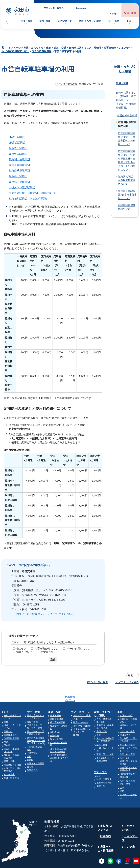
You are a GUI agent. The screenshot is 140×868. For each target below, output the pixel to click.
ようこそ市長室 (127, 719)
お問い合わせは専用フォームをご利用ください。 (45, 614)
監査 (122, 778)
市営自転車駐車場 (42, 51)
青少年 (30, 754)
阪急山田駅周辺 (18, 176)
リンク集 (130, 834)
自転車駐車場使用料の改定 (127, 207)
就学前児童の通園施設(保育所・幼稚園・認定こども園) (36, 728)
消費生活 (101, 773)
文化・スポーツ (80, 699)
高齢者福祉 (56, 719)
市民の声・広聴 (127, 742)
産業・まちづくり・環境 (37, 48)
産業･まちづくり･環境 (90, 21)
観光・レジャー (81, 710)
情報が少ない (24, 652)
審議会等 (124, 764)
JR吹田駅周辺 (17, 137)
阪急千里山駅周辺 (19, 165)
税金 (6, 709)
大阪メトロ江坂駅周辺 (22, 187)
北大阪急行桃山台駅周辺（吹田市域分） (33, 193)
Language (81, 8)
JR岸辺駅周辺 (17, 143)
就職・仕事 (9, 748)
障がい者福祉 (57, 726)
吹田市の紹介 (126, 703)
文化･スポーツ (65, 21)
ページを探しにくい (79, 649)
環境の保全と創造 (105, 742)
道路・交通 (60, 48)
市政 (129, 21)
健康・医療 (56, 703)
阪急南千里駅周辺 (19, 171)
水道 (6, 729)
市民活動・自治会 (12, 752)
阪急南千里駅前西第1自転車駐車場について (127, 195)
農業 (99, 722)
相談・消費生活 (11, 765)
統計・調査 (125, 771)
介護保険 (54, 723)
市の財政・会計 (127, 732)
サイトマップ (130, 825)
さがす (113, 14)
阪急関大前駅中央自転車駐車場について (127, 180)
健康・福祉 (45, 21)
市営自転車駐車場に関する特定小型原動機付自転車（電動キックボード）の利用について (127, 161)
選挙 (122, 775)
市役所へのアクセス (105, 815)
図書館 (30, 747)
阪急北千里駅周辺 (19, 182)
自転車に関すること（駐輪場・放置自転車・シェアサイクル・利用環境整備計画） (126, 100)
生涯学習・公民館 (36, 751)
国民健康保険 (10, 722)
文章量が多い (48, 652)
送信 (53, 659)
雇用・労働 (102, 719)
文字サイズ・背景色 (54, 8)
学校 (29, 744)
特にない (21, 649)
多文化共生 (9, 762)
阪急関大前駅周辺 (19, 159)
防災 (99, 763)
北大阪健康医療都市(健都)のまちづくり (59, 745)
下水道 (7, 732)
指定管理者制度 (127, 761)
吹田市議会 (125, 722)
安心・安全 (114, 21)
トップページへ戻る (127, 682)
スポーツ (78, 706)
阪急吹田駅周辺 (18, 148)
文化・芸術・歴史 (82, 703)
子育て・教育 (25, 21)
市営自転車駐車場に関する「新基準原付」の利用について (127, 139)
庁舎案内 (105, 823)
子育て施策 (32, 740)
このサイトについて (130, 815)
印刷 (131, 675)
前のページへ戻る (98, 682)
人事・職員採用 (127, 768)
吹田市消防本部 (104, 770)
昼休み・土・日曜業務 (106, 836)
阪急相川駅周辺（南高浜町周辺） (29, 199)
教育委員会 (32, 758)
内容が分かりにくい (47, 649)
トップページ (13, 48)
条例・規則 (125, 745)
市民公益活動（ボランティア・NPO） (82, 719)
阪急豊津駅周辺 (18, 154)
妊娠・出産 (32, 709)
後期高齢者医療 (11, 726)
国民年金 (8, 719)
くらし (8, 21)
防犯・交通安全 (104, 766)
